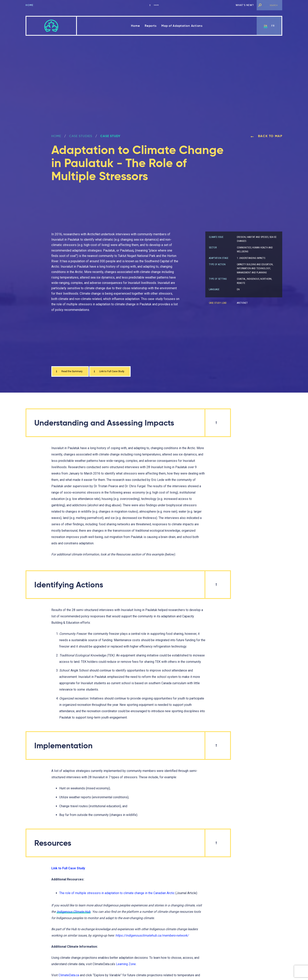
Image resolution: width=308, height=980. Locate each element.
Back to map (266, 136)
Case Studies (81, 136)
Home (29, 5)
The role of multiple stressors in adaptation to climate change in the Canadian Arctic (117, 894)
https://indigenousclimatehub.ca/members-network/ (152, 937)
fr (273, 26)
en (266, 26)
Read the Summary (72, 372)
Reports (151, 26)
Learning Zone (126, 965)
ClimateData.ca (69, 977)
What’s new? (245, 5)
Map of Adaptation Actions (182, 26)
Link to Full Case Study (119, 372)
